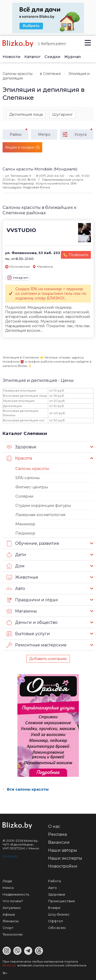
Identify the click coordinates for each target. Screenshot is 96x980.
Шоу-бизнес (59, 914)
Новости (12, 57)
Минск (8, 888)
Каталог (33, 57)
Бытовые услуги (28, 634)
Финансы (11, 921)
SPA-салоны (28, 478)
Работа (55, 881)
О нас (54, 826)
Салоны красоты (18, 74)
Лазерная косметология (40, 515)
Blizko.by (9, 965)
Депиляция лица (26, 114)
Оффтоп (56, 921)
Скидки (52, 57)
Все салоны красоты (26, 789)
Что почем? (13, 901)
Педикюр (25, 533)
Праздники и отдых (32, 600)
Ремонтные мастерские (36, 645)
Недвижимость (16, 894)
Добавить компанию (48, 659)
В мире (54, 908)
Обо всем (57, 928)
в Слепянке (50, 74)
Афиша (9, 914)
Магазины (22, 611)
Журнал (73, 57)
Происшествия (61, 901)
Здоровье (21, 447)
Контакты (10, 856)
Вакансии (59, 842)
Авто (16, 589)
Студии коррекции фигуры (43, 505)
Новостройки (63, 866)
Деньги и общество (32, 623)
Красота (19, 458)
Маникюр (25, 524)
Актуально (12, 908)
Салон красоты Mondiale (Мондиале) (40, 169)
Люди (7, 881)
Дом (15, 566)
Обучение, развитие (33, 544)
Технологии (13, 934)
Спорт (8, 928)
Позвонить (78, 255)
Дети (16, 555)
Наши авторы (63, 850)
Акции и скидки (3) (22, 147)
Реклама (57, 834)
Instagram (18, 278)
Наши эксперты (65, 858)
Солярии (24, 496)
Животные (22, 577)
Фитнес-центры (32, 487)
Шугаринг (63, 114)
